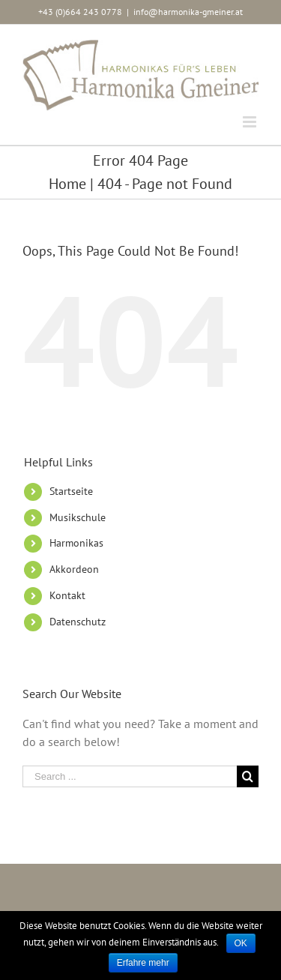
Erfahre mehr (143, 963)
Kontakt (67, 595)
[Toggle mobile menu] (251, 122)
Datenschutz (78, 622)
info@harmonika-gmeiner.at (188, 12)
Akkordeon (74, 569)
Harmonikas (76, 543)
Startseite (71, 491)
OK (241, 943)
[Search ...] (130, 776)
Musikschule (78, 517)
